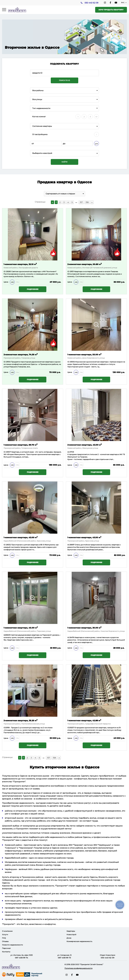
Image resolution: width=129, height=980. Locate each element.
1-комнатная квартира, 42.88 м (84, 720)
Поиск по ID (64, 80)
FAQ (4, 938)
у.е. (97, 144)
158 (87, 202)
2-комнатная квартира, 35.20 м (20, 720)
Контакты (6, 952)
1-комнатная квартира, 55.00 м (84, 354)
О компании (7, 931)
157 (81, 202)
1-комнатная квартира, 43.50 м (84, 537)
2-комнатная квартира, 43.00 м (85, 445)
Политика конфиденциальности (78, 968)
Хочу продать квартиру (111, 10)
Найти (64, 162)
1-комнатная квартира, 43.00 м (21, 537)
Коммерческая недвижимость (79, 941)
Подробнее (33, 289)
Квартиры (71, 931)
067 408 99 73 (64, 958)
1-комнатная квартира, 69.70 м (20, 445)
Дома (69, 938)
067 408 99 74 (22, 958)
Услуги (5, 935)
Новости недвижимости (12, 945)
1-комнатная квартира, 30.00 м (84, 628)
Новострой (71, 935)
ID (5, 362)
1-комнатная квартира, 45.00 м (21, 628)
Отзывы (5, 941)
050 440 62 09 (91, 3)
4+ (96, 117)
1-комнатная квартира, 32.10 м (20, 264)
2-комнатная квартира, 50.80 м (85, 264)
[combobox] (64, 90)
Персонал (6, 948)
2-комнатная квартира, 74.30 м (21, 354)
